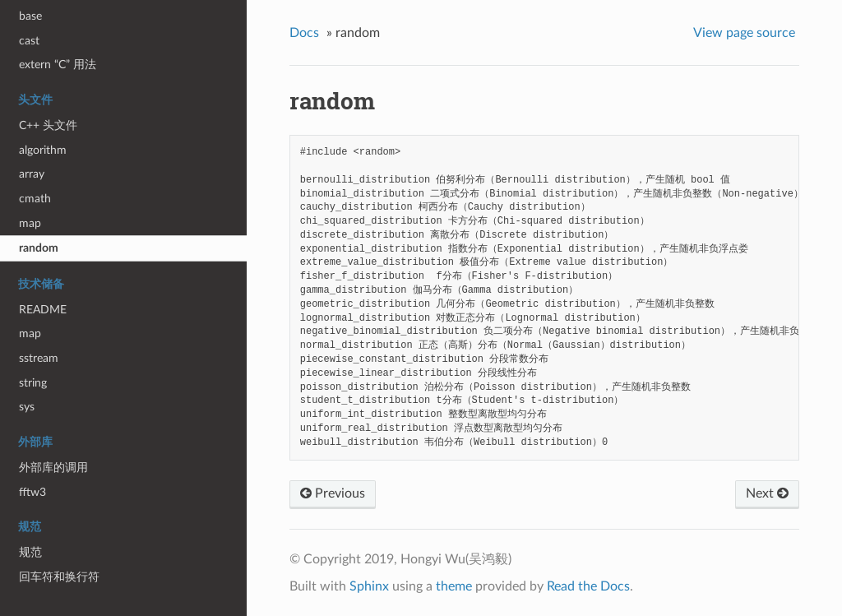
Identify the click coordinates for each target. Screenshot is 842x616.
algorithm (43, 150)
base (30, 16)
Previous (333, 493)
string (33, 383)
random (39, 248)
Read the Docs (588, 586)
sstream (39, 358)
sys (27, 407)
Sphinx (369, 586)
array (32, 174)
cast (29, 41)
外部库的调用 (53, 468)
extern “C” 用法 (58, 65)
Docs (304, 33)
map (30, 223)
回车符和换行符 (59, 577)
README (43, 310)
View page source (744, 33)
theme (454, 586)
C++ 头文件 (48, 125)
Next (767, 493)
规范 (30, 552)
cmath (35, 199)
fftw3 (32, 492)
